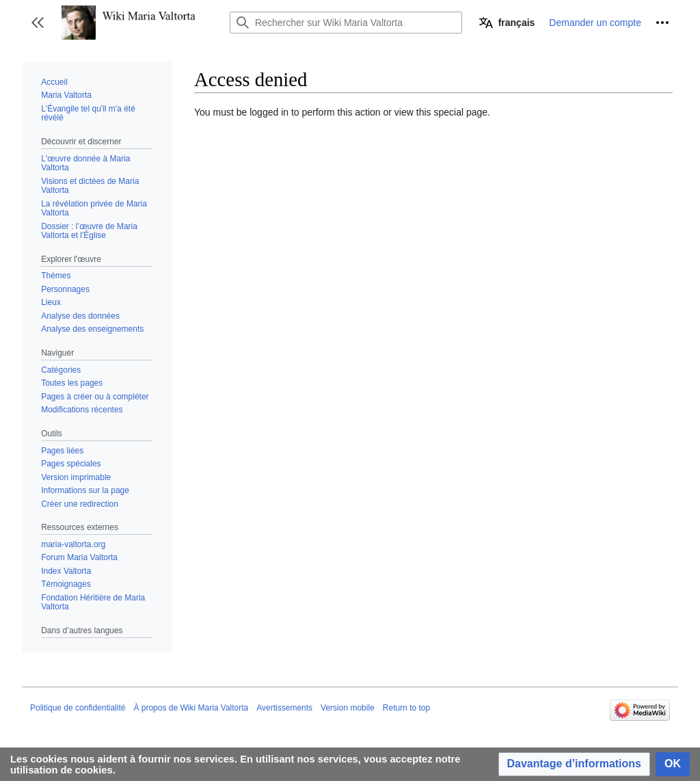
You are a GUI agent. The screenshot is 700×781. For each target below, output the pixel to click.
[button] (38, 23)
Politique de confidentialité (78, 708)
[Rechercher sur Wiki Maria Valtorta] (346, 23)
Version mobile (348, 708)
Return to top (406, 708)
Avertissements (284, 708)
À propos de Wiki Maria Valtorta (191, 708)
